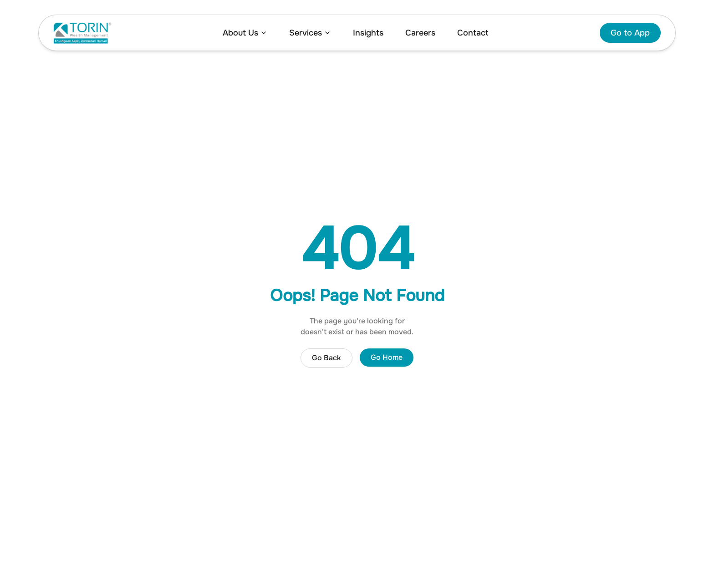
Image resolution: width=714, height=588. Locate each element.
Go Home (387, 357)
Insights (368, 33)
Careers (420, 33)
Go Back (326, 358)
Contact (473, 33)
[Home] (82, 33)
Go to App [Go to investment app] (630, 33)
